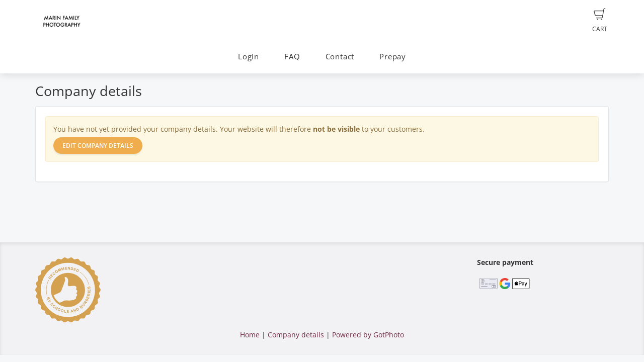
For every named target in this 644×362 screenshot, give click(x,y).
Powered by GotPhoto (368, 335)
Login (249, 57)
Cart (600, 21)
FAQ (292, 57)
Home (250, 335)
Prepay (393, 57)
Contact (340, 57)
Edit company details (98, 146)
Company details (296, 335)
